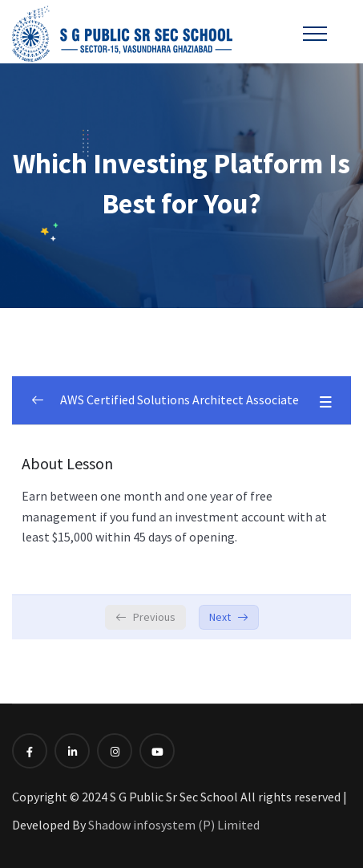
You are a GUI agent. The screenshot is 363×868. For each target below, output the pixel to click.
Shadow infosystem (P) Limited (174, 825)
